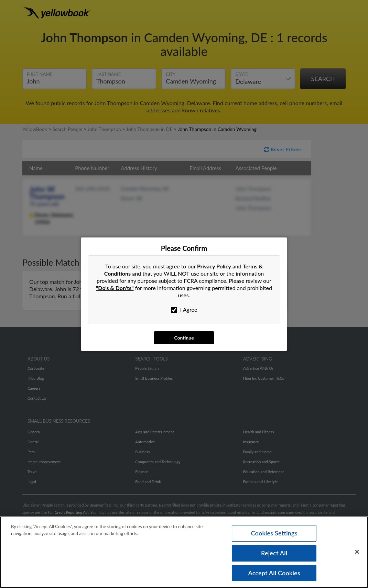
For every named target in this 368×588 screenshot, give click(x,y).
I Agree (184, 310)
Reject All (274, 554)
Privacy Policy (214, 266)
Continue (184, 338)
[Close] (357, 553)
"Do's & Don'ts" (115, 288)
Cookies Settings (274, 534)
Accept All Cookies (274, 574)
